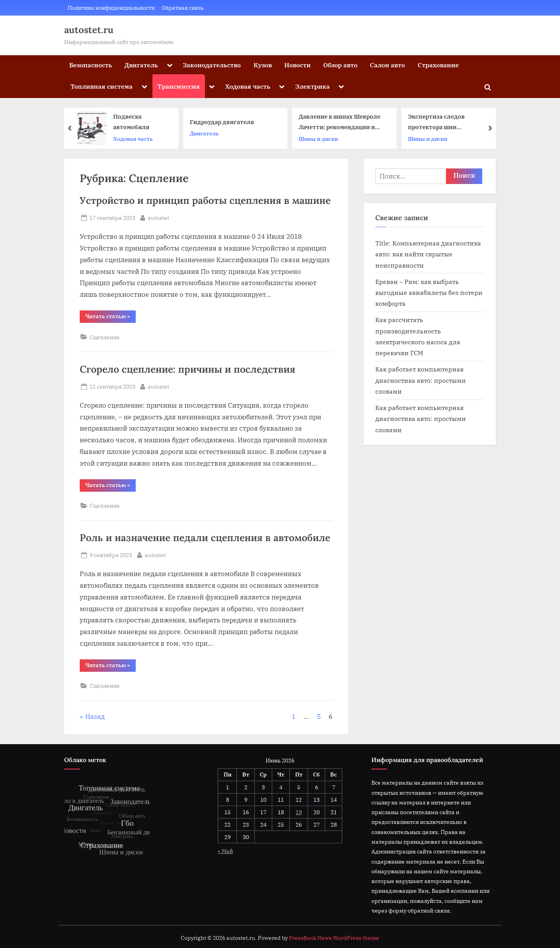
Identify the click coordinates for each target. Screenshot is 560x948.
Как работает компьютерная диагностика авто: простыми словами (421, 380)
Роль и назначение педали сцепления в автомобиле (205, 538)
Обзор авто (340, 65)
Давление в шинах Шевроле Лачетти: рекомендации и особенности (339, 123)
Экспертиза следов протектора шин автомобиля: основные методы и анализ (442, 123)
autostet (158, 217)
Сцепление (105, 337)
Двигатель (141, 65)
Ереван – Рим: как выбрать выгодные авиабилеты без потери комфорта (429, 293)
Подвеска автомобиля (131, 122)
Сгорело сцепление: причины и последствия (187, 369)
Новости (297, 65)
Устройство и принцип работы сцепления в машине (205, 200)
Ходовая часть (248, 86)
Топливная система (101, 86)
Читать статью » (110, 318)
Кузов (263, 65)
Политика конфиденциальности (111, 8)
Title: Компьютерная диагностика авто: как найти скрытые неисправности (428, 254)
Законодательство (212, 65)
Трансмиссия (179, 86)
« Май (225, 851)
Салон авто (387, 65)
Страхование (438, 65)
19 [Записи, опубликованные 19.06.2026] (299, 812)
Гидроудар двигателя (222, 122)
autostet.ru (89, 30)
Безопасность (91, 65)
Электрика (312, 86)
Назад (95, 717)
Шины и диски (318, 139)
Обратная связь (183, 8)
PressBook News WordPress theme (334, 938)
